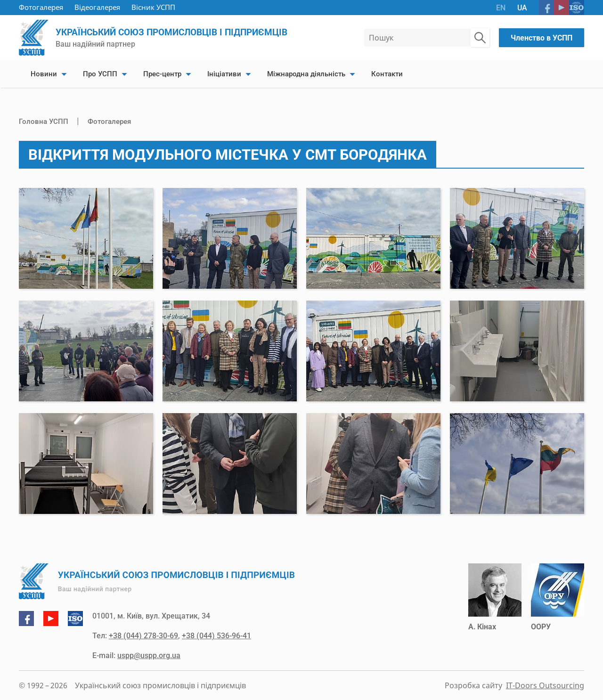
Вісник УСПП (153, 7)
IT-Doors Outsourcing (545, 685)
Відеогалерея (97, 7)
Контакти (387, 74)
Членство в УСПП (542, 38)
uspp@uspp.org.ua (149, 655)
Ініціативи (224, 74)
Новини (44, 74)
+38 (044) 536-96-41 (216, 636)
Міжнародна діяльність (306, 74)
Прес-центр (162, 74)
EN (501, 8)
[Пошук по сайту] (480, 38)
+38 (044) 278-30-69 (143, 636)
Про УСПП (100, 74)
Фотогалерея (41, 7)
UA (522, 8)
